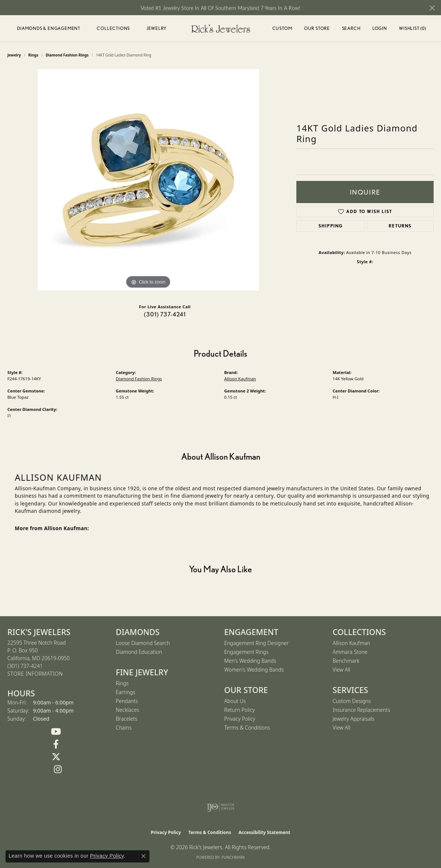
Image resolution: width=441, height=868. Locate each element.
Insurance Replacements (361, 710)
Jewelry (157, 28)
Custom (282, 28)
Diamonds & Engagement (49, 28)
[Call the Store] (25, 666)
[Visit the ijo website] (220, 807)
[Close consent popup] (144, 856)
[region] (148, 180)
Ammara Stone (350, 652)
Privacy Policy (240, 719)
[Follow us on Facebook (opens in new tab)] (56, 744)
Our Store (317, 28)
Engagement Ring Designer (256, 643)
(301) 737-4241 (165, 314)
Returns (400, 226)
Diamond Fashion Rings (139, 379)
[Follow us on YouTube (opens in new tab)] (56, 732)
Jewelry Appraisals (353, 719)
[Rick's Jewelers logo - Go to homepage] (221, 28)
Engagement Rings (247, 652)
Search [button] (351, 28)
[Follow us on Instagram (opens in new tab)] (58, 769)
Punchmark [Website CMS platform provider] (233, 857)
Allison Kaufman (240, 379)
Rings (122, 683)
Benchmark (346, 661)
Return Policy (240, 710)
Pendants (127, 701)
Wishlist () (413, 29)
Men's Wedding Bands (250, 661)
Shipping (331, 226)
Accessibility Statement (264, 832)
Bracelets (127, 719)
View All (341, 670)
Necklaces (128, 710)
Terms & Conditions (247, 728)
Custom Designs (352, 701)
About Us (235, 701)
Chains (124, 728)
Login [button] (380, 29)
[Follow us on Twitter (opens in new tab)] (56, 757)
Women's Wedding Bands (254, 670)
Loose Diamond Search (143, 643)
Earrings (126, 692)
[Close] (432, 8)
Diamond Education (139, 652)
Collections (113, 28)
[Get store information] (35, 674)
